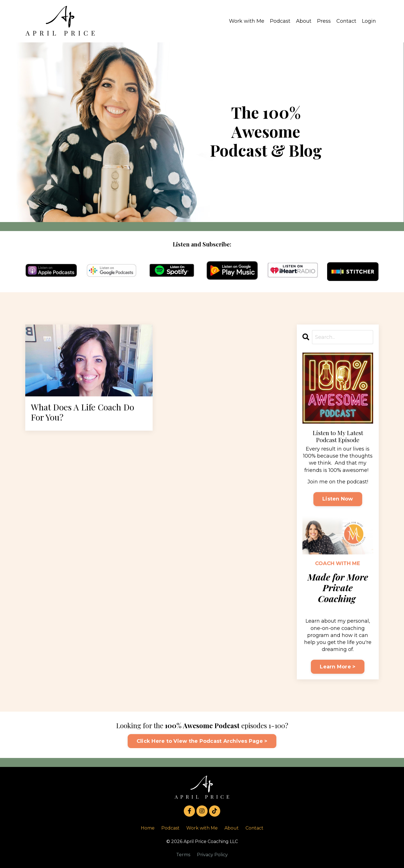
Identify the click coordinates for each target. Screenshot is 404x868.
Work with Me (247, 21)
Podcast (280, 21)
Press (324, 21)
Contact (346, 21)
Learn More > (338, 667)
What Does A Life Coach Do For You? (85, 413)
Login (369, 21)
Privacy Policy (212, 855)
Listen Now (338, 499)
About (304, 21)
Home (148, 828)
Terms (183, 855)
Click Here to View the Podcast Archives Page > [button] (202, 741)
